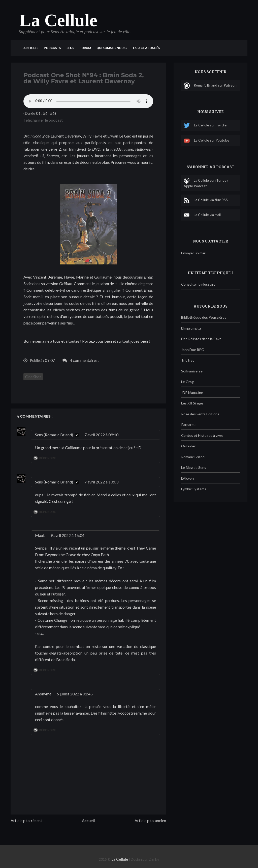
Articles (31, 48)
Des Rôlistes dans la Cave (201, 339)
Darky (154, 859)
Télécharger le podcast (43, 120)
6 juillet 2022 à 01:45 (75, 694)
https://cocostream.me (128, 713)
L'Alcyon (187, 478)
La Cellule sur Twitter (206, 126)
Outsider (188, 446)
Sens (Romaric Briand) (54, 435)
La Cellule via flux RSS (206, 200)
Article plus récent (26, 820)
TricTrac (188, 360)
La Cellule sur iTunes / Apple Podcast (206, 183)
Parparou (188, 425)
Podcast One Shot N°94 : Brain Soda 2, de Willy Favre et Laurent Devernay (84, 78)
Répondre (47, 458)
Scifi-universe (192, 371)
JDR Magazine (192, 392)
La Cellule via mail (202, 215)
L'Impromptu (191, 328)
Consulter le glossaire (198, 284)
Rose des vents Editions (200, 414)
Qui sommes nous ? (112, 48)
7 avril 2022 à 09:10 (101, 435)
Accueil (88, 820)
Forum (85, 48)
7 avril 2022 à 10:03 (101, 482)
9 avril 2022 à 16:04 (67, 535)
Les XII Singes (192, 403)
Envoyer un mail (193, 253)
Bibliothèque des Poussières (204, 317)
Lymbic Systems (194, 489)
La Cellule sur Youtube (206, 141)
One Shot (33, 377)
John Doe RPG (193, 350)
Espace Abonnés (147, 48)
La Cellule (58, 20)
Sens (70, 48)
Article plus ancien (150, 820)
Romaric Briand (193, 457)
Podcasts (52, 48)
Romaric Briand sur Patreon (210, 86)
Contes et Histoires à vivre (202, 435)
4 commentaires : (85, 360)
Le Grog (187, 382)
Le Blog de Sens (194, 467)
